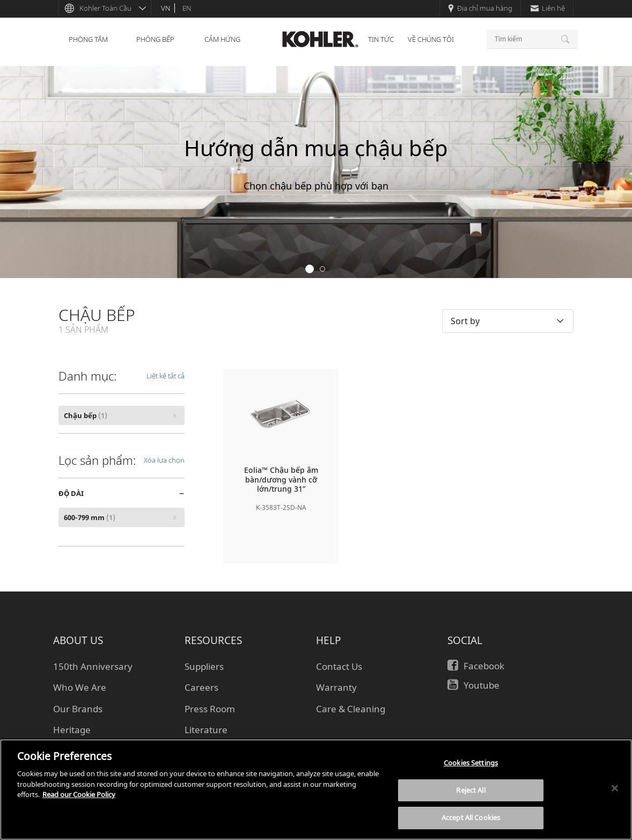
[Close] (615, 788)
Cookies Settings (471, 763)
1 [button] (310, 269)
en (187, 8)
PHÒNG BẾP (155, 39)
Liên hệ (548, 8)
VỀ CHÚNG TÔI (431, 39)
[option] (316, 172)
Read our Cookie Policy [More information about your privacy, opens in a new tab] (79, 794)
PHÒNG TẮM (88, 39)
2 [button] (322, 269)
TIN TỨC (381, 39)
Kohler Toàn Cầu (105, 8)
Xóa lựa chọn (164, 460)
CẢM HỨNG (222, 39)
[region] (316, 790)
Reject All (471, 790)
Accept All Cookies (471, 817)
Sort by (465, 321)
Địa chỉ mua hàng (480, 8)
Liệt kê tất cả (166, 376)
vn (166, 8)
